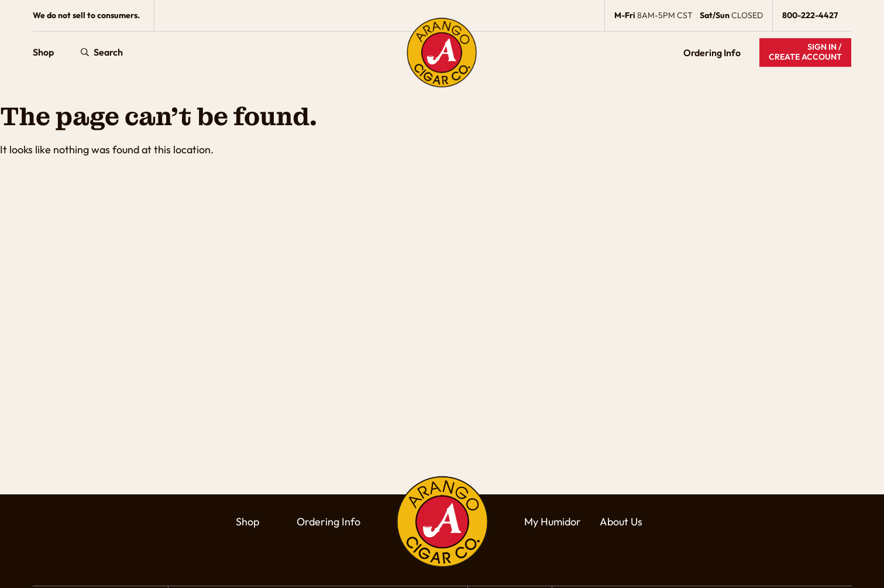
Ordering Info (712, 53)
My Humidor (553, 522)
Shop (43, 53)
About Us (621, 522)
